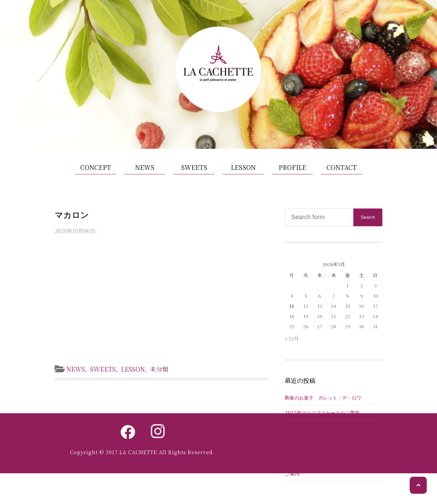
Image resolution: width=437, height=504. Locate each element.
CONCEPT (96, 170)
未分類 (161, 372)
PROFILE (292, 170)
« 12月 (292, 341)
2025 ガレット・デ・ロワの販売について (330, 431)
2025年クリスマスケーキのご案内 (322, 416)
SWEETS (194, 170)
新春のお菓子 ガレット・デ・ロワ (323, 401)
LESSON (243, 170)
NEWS (145, 170)
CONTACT (342, 170)
